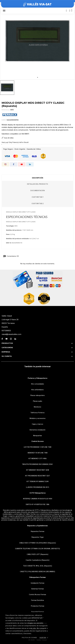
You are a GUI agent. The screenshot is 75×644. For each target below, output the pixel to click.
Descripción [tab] (38, 178)
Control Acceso (38, 441)
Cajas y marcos (37, 424)
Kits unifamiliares (37, 390)
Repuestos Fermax (38, 531)
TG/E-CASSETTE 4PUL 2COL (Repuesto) (38, 566)
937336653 (6, 331)
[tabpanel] (37, 42)
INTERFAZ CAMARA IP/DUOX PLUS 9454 (37, 499)
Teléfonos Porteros (37, 413)
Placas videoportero (38, 395)
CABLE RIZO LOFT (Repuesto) (38, 554)
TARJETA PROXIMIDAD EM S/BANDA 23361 (37, 464)
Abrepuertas (37, 436)
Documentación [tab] (38, 191)
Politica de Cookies (29, 638)
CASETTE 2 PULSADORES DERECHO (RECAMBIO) (37, 572)
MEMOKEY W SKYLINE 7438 (38, 453)
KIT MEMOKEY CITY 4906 (38, 459)
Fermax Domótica (37, 600)
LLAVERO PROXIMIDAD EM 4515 (37, 487)
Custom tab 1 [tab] (37, 197)
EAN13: (4, 120)
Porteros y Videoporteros (38, 378)
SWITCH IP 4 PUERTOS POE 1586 (37, 504)
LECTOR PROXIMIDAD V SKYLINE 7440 (38, 447)
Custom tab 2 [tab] (38, 203)
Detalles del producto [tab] (37, 184)
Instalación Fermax (37, 583)
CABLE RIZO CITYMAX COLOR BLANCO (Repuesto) (38, 543)
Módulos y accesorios (38, 418)
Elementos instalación (37, 430)
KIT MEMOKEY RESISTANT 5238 (38, 470)
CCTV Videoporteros (38, 493)
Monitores (37, 407)
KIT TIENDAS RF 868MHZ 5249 (38, 481)
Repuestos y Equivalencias (37, 526)
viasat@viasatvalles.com (11, 334)
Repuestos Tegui (38, 537)
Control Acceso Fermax (37, 595)
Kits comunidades (38, 384)
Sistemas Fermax (37, 589)
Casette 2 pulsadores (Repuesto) (38, 560)
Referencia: (6, 110)
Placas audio (38, 401)
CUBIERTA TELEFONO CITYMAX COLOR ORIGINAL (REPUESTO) (37, 549)
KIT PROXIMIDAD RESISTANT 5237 (37, 476)
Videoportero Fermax (37, 577)
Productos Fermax (38, 606)
